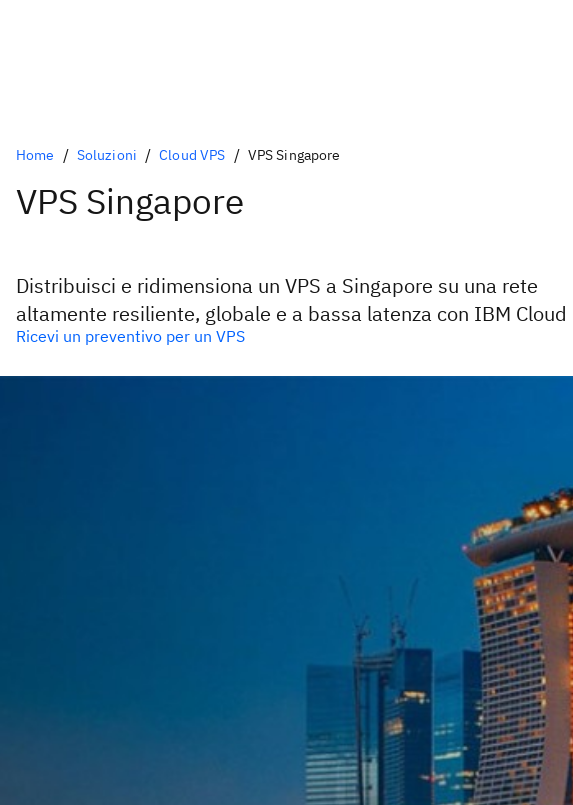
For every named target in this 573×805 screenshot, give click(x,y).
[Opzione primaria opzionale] (286, 336)
